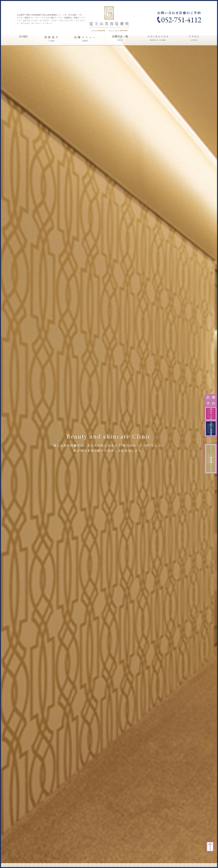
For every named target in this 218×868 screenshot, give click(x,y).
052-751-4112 (181, 20)
